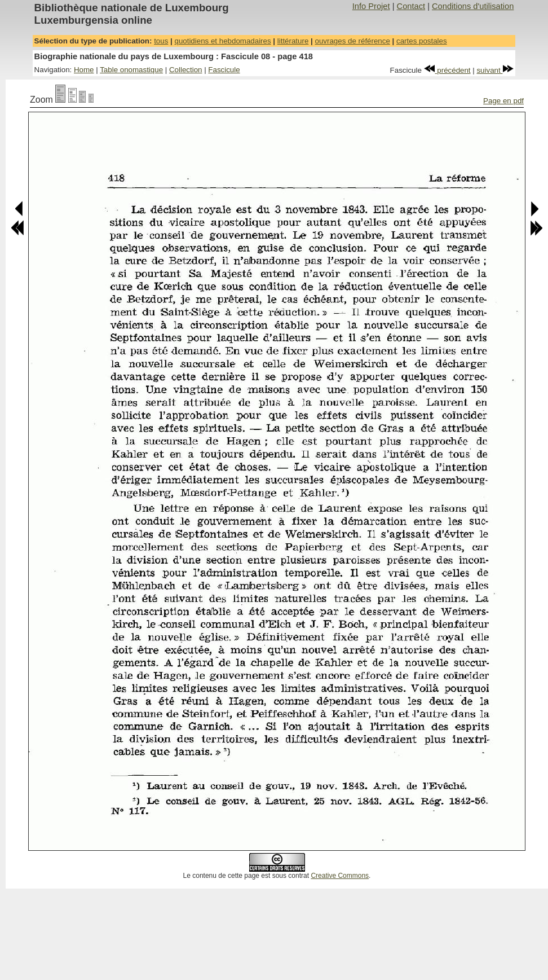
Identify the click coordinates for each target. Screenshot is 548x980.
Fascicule (224, 70)
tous (161, 41)
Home (84, 70)
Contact (411, 6)
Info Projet (371, 6)
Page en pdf (503, 101)
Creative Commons (340, 876)
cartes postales (422, 41)
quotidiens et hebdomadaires (222, 41)
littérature (293, 41)
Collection (186, 70)
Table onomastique (131, 70)
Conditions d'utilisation (473, 6)
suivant (495, 70)
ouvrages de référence (352, 41)
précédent (447, 70)
